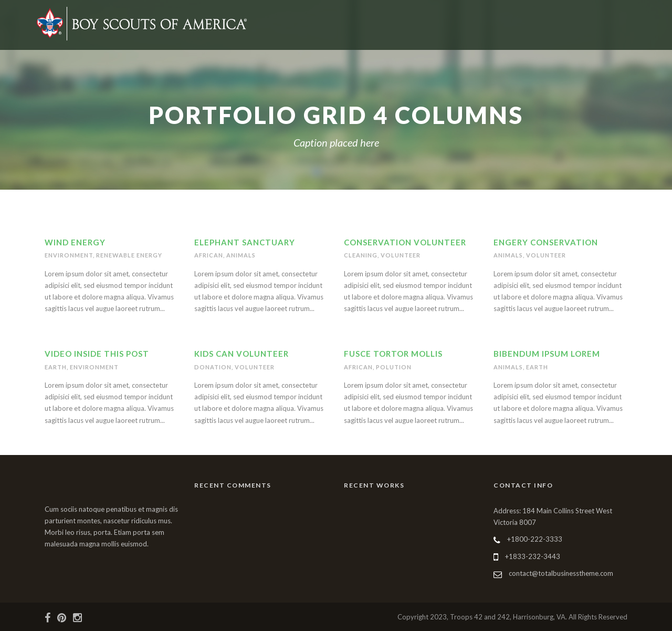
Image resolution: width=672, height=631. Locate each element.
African (209, 255)
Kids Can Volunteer (241, 354)
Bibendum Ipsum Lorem (547, 354)
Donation (213, 367)
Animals (241, 255)
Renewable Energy (129, 255)
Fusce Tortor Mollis (393, 354)
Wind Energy (75, 242)
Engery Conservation (546, 242)
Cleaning (361, 255)
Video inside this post (97, 354)
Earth (56, 367)
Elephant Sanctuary (245, 242)
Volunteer (401, 255)
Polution (394, 367)
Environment (69, 255)
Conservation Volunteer (405, 242)
